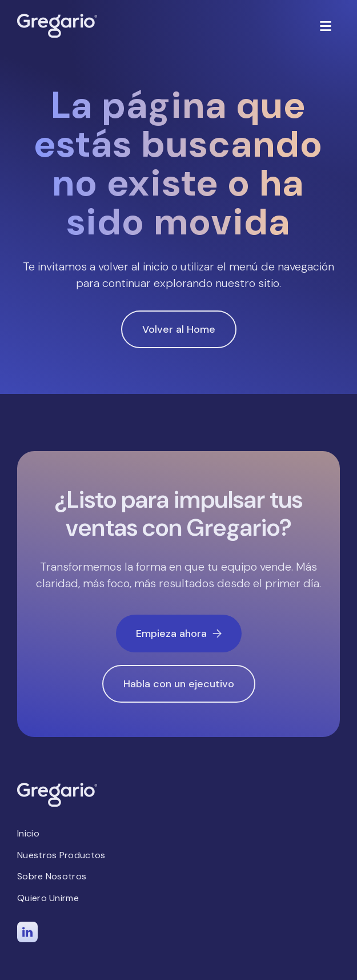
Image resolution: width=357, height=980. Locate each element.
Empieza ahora (179, 634)
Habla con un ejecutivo (179, 684)
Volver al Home (179, 329)
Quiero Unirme (48, 898)
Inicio (28, 833)
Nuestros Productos (61, 855)
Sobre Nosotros (52, 876)
